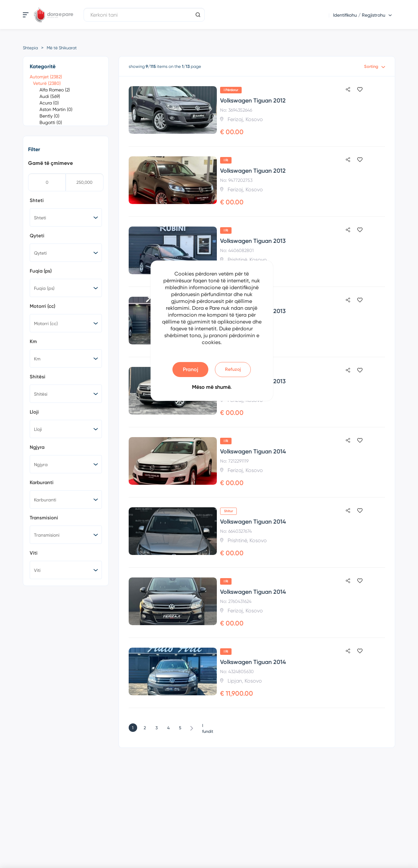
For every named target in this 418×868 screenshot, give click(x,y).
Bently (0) (49, 116)
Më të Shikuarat (62, 48)
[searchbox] (67, 217)
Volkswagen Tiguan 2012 (253, 101)
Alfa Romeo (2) (55, 90)
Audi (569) (50, 96)
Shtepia (30, 48)
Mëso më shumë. (212, 387)
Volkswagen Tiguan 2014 (253, 451)
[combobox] (66, 217)
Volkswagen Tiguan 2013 (253, 241)
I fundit (205, 726)
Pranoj (191, 369)
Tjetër (192, 728)
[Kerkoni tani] (144, 15)
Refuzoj (233, 369)
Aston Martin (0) (56, 109)
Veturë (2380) (47, 83)
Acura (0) (49, 103)
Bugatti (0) (51, 122)
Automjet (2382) (46, 77)
